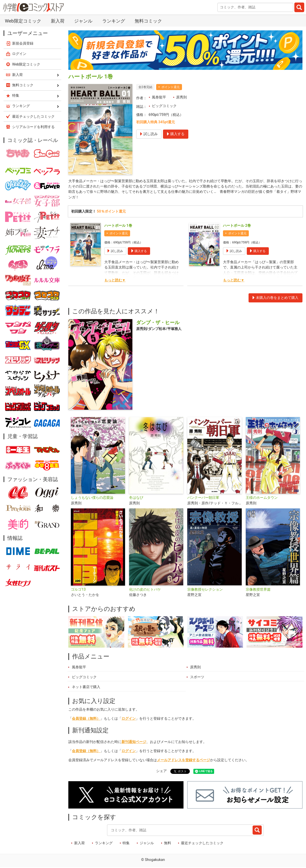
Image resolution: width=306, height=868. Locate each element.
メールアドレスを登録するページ (183, 760)
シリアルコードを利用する (33, 127)
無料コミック (148, 21)
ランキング (114, 21)
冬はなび (136, 498)
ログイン (129, 719)
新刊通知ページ (134, 742)
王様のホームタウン (262, 498)
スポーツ (197, 677)
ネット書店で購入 (86, 687)
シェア (161, 771)
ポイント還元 (171, 87)
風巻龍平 (159, 97)
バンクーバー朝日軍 (203, 498)
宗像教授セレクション (205, 590)
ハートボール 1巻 (118, 226)
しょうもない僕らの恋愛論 (92, 498)
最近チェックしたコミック (202, 843)
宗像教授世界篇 (258, 590)
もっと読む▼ (115, 281)
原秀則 (181, 97)
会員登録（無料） (86, 719)
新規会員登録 (23, 43)
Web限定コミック (23, 21)
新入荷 (58, 21)
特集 (126, 843)
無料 (168, 843)
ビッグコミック (164, 106)
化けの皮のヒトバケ (145, 590)
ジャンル (83, 21)
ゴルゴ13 (78, 590)
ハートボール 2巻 (237, 226)
